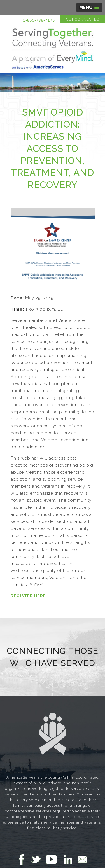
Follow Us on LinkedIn (69, 859)
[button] (89, 7)
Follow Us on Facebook (23, 859)
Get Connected (83, 19)
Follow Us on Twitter (38, 859)
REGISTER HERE (28, 596)
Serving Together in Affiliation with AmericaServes (53, 48)
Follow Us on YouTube (54, 859)
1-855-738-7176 (39, 20)
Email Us (82, 859)
